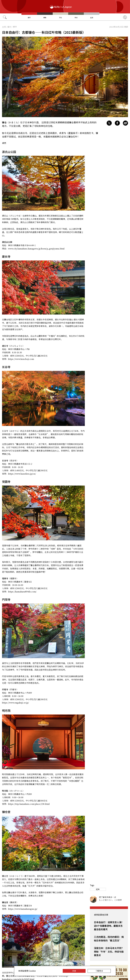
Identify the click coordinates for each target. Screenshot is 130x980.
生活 (92, 17)
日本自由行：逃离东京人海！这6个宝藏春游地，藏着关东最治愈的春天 (109, 926)
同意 (74, 971)
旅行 (29, 17)
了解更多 (99, 971)
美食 (45, 17)
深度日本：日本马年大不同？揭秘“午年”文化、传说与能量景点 (109, 952)
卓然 (4, 143)
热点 (76, 17)
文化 (60, 17)
